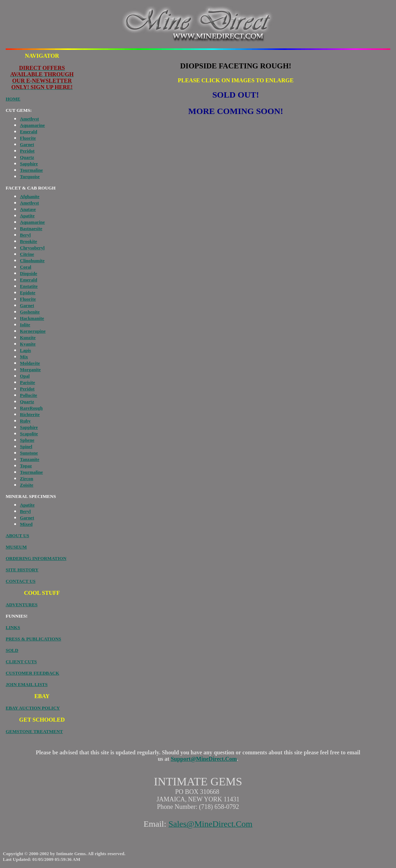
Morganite (30, 370)
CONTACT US (21, 581)
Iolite (25, 325)
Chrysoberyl (32, 248)
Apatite (27, 216)
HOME (13, 99)
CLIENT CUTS (21, 662)
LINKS (13, 627)
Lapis (25, 350)
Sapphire (29, 164)
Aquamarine (32, 125)
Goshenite (30, 312)
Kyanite (28, 344)
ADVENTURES (22, 605)
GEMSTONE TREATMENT (34, 731)
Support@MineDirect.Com (204, 759)
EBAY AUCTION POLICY (33, 708)
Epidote (28, 293)
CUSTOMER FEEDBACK (32, 673)
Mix (24, 357)
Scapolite (29, 434)
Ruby (25, 421)
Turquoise (30, 176)
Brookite (28, 241)
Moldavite (30, 363)
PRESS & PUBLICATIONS (33, 639)
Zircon (27, 479)
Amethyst (29, 119)
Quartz (27, 157)
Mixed (26, 524)
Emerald (28, 132)
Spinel (26, 446)
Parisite (28, 382)
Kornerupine (33, 331)
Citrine (27, 254)
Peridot (27, 151)
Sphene (27, 440)
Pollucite (28, 395)
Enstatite (29, 286)
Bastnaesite (31, 228)
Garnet (27, 144)
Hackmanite (32, 318)
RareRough (31, 408)
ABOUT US (17, 536)
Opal (25, 376)
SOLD (12, 650)
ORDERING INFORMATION (36, 558)
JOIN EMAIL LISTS (27, 684)
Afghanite (30, 196)
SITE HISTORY (22, 570)
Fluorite (28, 138)
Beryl (25, 235)
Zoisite (27, 485)
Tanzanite (30, 459)
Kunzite (28, 337)
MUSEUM (16, 547)
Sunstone (29, 453)
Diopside (28, 273)
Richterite (30, 414)
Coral (26, 267)
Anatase (28, 209)
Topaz (26, 466)
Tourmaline (31, 170)
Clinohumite (32, 261)
